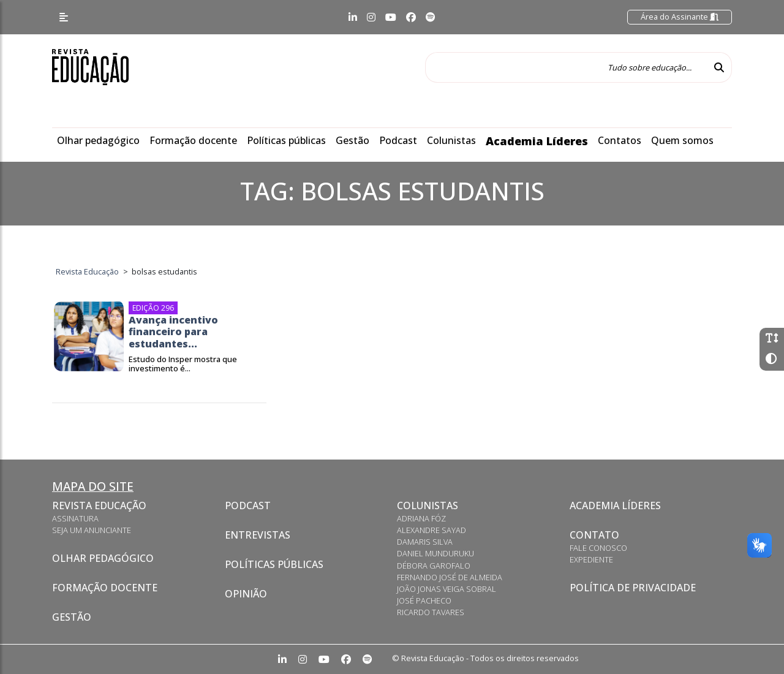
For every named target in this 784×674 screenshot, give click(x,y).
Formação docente (193, 140)
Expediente (591, 559)
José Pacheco (424, 600)
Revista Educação (99, 505)
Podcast (398, 140)
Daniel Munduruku (435, 553)
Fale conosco (598, 548)
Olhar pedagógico (98, 140)
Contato (594, 535)
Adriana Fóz (421, 518)
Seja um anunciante (92, 530)
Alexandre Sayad (432, 530)
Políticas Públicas (274, 564)
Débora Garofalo (434, 566)
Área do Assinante (680, 17)
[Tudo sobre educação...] (566, 67)
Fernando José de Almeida (450, 577)
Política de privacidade (633, 588)
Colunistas (451, 140)
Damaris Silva (425, 542)
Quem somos (682, 140)
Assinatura (75, 518)
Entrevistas (258, 535)
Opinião (246, 594)
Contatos (620, 140)
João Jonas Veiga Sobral (447, 589)
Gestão (352, 140)
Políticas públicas (286, 140)
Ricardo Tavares (431, 612)
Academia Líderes (537, 141)
